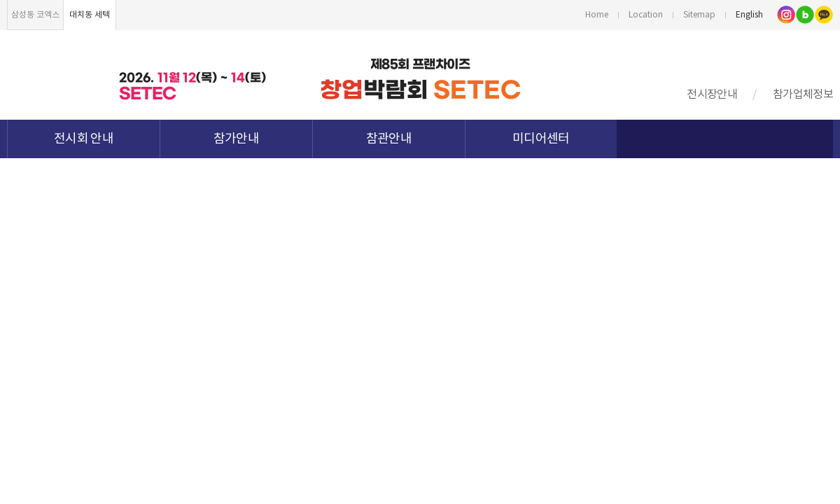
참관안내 (389, 139)
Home (597, 15)
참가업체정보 (803, 94)
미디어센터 (541, 139)
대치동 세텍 (90, 15)
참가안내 (236, 139)
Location (646, 15)
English (749, 15)
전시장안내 (712, 94)
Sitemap (699, 15)
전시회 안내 (84, 139)
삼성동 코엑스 (35, 15)
